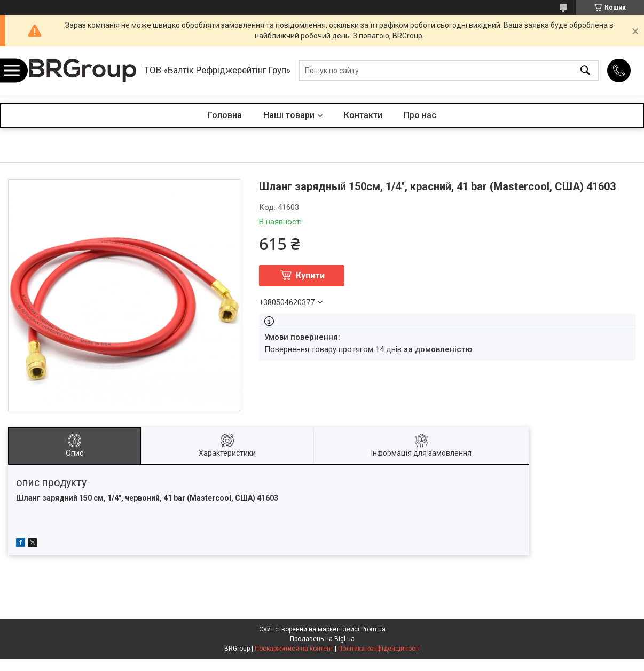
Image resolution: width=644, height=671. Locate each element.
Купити (310, 275)
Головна (225, 115)
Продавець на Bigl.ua (322, 639)
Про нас (420, 115)
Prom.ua (373, 629)
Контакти (363, 115)
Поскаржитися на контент (294, 649)
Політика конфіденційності (379, 649)
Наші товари (289, 115)
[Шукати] (585, 71)
